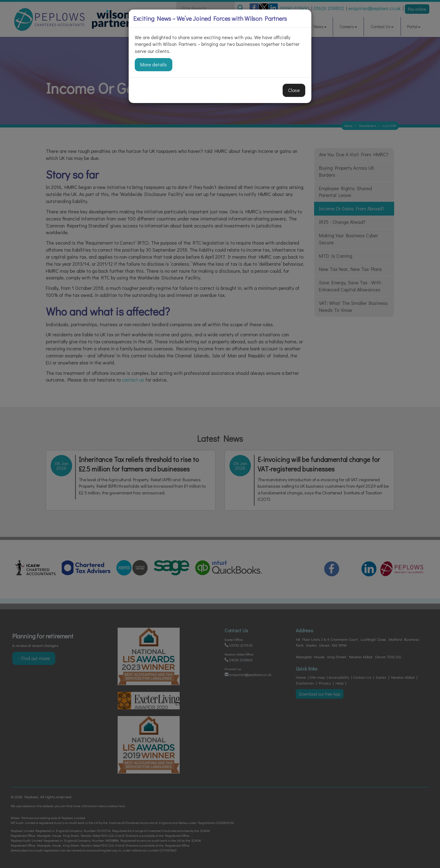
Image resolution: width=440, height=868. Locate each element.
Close (294, 90)
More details (154, 64)
